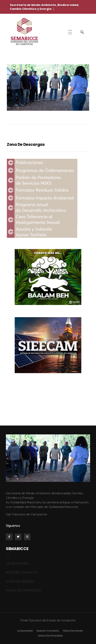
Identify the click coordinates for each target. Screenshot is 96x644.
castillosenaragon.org (20, 601)
